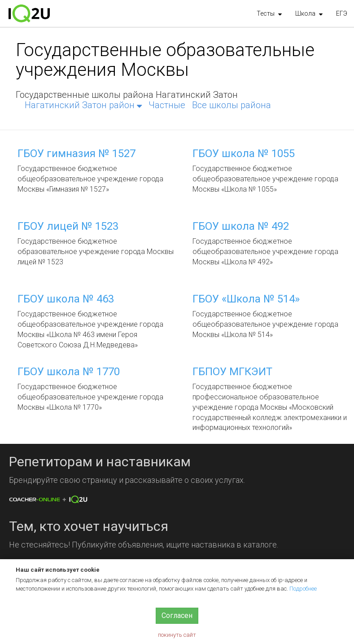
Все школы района (232, 105)
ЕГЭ (342, 13)
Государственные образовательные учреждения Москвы (165, 60)
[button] (269, 13)
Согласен (177, 616)
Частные (167, 105)
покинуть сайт (177, 635)
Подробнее (303, 589)
